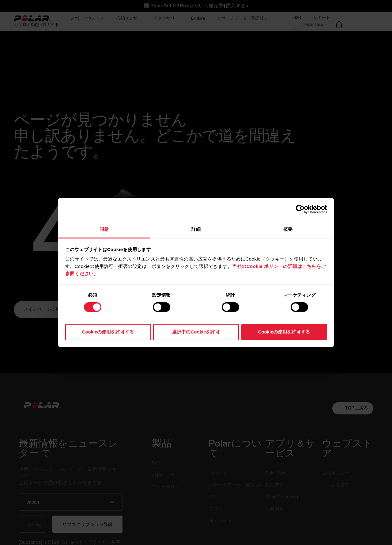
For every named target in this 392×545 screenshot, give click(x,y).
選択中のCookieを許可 (196, 332)
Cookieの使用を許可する (108, 332)
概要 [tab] (288, 229)
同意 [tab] (104, 229)
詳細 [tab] (196, 229)
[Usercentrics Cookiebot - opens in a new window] (300, 209)
